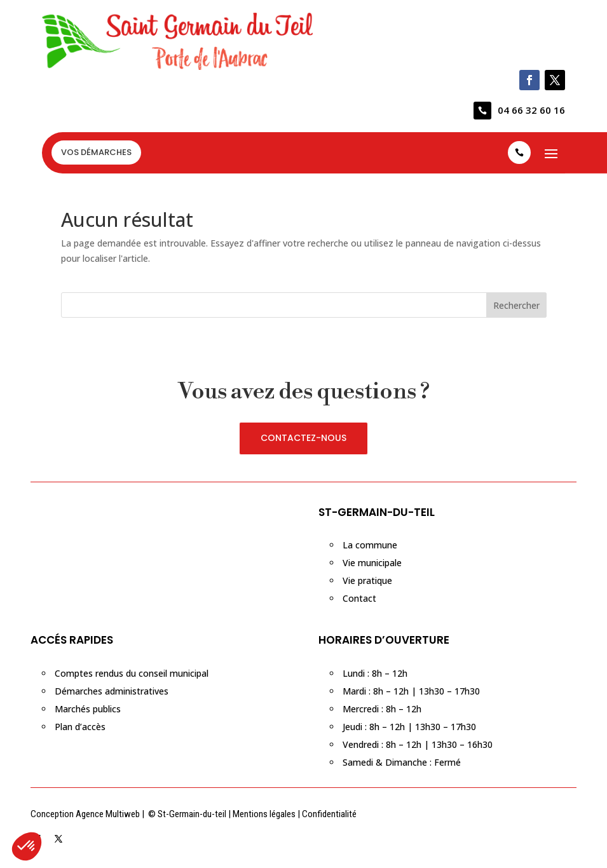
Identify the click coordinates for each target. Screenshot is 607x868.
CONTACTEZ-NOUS (303, 438)
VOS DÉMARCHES (96, 152)
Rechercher (516, 305)
